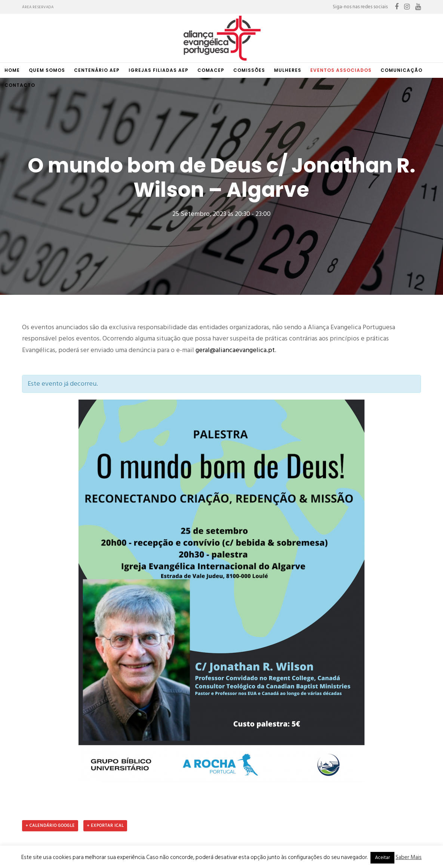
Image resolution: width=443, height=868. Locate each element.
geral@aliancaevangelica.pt (235, 200)
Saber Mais (409, 857)
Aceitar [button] (382, 858)
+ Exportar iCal (105, 676)
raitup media (239, 836)
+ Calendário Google (50, 676)
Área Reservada (38, 7)
